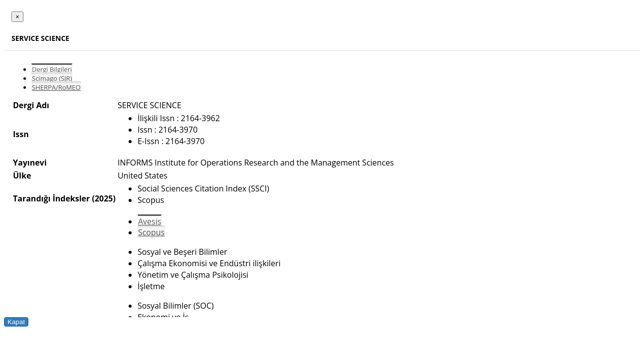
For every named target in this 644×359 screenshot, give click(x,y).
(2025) (103, 198)
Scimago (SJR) (52, 78)
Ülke (22, 176)
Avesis (150, 221)
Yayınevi (30, 163)
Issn (21, 134)
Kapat (16, 322)
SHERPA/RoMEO (56, 87)
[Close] (17, 17)
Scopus (151, 232)
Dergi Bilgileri (52, 69)
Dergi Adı (31, 105)
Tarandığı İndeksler (51, 198)
